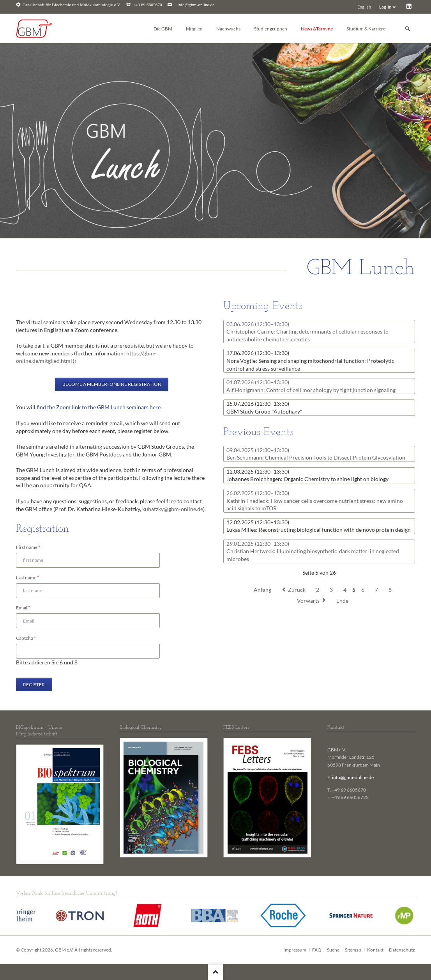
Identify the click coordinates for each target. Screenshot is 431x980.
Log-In (385, 7)
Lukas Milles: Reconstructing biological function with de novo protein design (319, 526)
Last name (27, 577)
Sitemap (353, 950)
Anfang (262, 590)
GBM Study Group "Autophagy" (264, 407)
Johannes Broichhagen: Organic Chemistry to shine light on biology (307, 475)
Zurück (297, 590)
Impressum (295, 950)
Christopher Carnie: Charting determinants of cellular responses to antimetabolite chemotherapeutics (307, 332)
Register (34, 684)
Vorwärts (308, 601)
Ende (342, 601)
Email (26, 607)
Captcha (26, 638)
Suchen (408, 29)
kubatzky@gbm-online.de (173, 509)
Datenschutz (402, 950)
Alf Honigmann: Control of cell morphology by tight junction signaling (311, 386)
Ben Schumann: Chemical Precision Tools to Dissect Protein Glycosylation (316, 454)
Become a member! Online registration (112, 384)
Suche (333, 950)
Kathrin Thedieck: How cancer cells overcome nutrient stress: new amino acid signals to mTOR (315, 501)
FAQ (317, 950)
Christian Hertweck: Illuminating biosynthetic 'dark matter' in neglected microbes (313, 551)
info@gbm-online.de (196, 5)
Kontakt (375, 950)
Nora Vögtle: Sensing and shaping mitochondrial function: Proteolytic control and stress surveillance (310, 360)
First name (28, 547)
